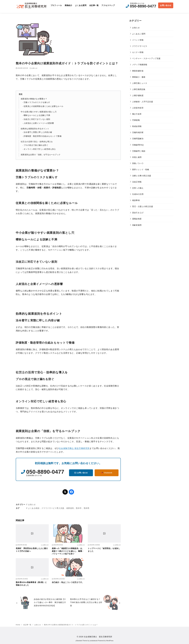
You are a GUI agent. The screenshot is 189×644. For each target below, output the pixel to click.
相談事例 (136, 200)
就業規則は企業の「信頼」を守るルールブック (41, 155)
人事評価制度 (138, 95)
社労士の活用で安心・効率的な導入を (37, 142)
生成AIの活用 (138, 194)
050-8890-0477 (143, 6)
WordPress (110, 641)
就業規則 (70, 508)
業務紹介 (69, 5)
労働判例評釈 (138, 132)
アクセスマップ (108, 5)
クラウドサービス (140, 46)
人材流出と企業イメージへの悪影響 (39, 123)
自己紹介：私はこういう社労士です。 (68, 582)
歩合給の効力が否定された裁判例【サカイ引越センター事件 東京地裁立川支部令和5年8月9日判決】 (50, 602)
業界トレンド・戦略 (141, 170)
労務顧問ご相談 (139, 151)
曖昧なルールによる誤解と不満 (37, 115)
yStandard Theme (81, 641)
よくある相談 (34, 508)
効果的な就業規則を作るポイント (35, 129)
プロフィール (56, 5)
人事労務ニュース (140, 83)
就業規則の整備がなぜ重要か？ (34, 99)
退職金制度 (137, 219)
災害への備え (138, 188)
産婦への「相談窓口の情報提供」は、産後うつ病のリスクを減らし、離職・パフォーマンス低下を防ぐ (68, 551)
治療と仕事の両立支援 (142, 176)
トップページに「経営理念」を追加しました (104, 550)
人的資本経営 (138, 108)
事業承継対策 (138, 71)
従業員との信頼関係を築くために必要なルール (43, 106)
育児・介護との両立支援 (143, 206)
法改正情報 (137, 182)
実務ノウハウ (138, 163)
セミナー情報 (138, 52)
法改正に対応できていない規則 (37, 119)
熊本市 (79, 508)
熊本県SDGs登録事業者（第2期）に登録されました (31, 584)
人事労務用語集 (139, 89)
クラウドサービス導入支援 (53, 508)
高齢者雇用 (137, 225)
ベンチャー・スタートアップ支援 (146, 58)
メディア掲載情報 (140, 65)
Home (18, 625)
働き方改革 (137, 114)
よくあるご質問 (139, 34)
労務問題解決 (138, 139)
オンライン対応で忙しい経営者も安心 (40, 149)
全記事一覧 (94, 5)
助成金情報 (137, 126)
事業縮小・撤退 (139, 77)
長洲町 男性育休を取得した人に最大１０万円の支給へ (32, 550)
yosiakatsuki (94, 641)
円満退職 (136, 120)
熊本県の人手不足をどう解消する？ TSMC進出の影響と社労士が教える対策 (86, 602)
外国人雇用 (137, 157)
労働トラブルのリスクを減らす (37, 102)
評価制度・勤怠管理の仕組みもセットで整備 (43, 136)
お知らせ (35, 68)
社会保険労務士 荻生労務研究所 (74, 448)
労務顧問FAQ (138, 145)
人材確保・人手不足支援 (143, 102)
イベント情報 (138, 40)
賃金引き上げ (138, 213)
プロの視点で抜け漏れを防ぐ (36, 145)
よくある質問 (81, 5)
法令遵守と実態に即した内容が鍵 (38, 132)
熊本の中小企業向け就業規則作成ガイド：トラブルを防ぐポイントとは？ (71, 625)
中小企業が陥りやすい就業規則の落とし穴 (39, 112)
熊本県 (87, 508)
